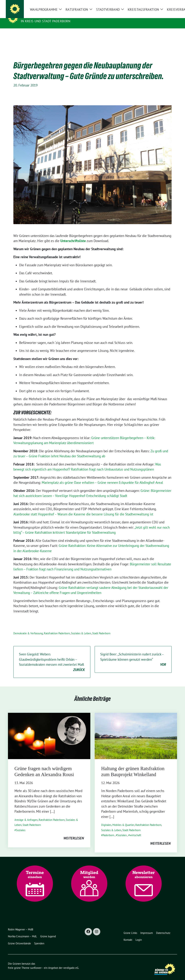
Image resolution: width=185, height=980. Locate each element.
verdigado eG (71, 962)
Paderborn (108, 830)
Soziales (21, 825)
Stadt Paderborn (101, 628)
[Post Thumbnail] (49, 730)
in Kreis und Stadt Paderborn (46, 21)
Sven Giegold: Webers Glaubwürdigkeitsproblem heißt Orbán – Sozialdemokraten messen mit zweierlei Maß (52, 657)
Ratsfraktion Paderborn (57, 628)
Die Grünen (31, 16)
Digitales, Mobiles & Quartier (118, 819)
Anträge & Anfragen (26, 814)
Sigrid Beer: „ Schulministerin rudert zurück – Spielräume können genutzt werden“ (133, 654)
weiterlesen (74, 833)
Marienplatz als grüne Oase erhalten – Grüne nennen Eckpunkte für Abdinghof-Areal (102, 477)
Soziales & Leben (81, 628)
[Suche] (165, 4)
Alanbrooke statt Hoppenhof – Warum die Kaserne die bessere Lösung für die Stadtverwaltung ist (83, 509)
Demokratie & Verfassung (28, 628)
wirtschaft (135, 830)
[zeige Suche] (171, 4)
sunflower (36, 962)
